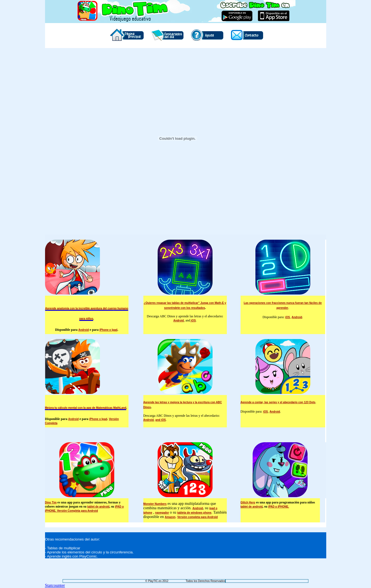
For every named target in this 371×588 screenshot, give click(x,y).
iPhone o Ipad (108, 330)
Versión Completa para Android (77, 511)
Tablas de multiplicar (64, 548)
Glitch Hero (248, 502)
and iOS (161, 420)
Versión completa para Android (197, 517)
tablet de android (98, 507)
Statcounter (55, 585)
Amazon (170, 517)
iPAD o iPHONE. (278, 507)
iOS (193, 320)
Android (83, 330)
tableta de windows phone (194, 513)
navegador (162, 513)
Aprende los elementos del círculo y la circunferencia (90, 552)
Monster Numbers (155, 504)
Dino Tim (51, 502)
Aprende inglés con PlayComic (72, 556)
